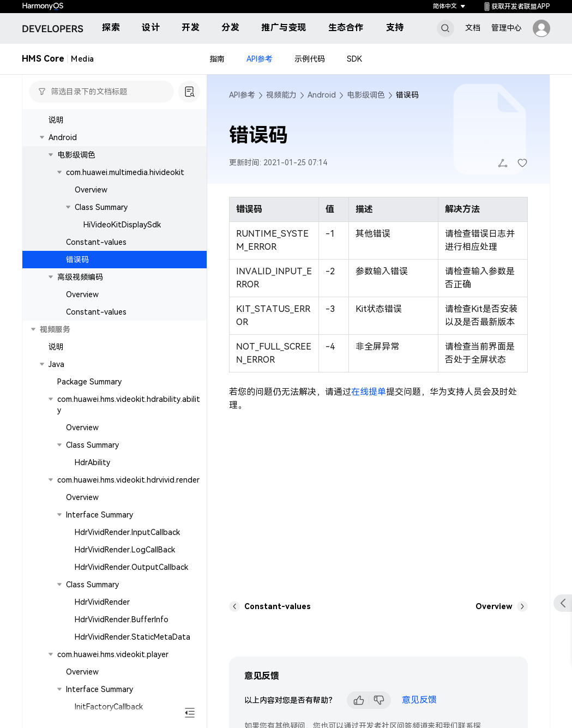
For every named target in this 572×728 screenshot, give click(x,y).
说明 (56, 120)
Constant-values (96, 242)
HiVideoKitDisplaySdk (122, 225)
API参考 (260, 59)
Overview (91, 190)
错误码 (77, 260)
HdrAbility (92, 462)
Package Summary (89, 382)
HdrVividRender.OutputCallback (131, 567)
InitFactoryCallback (109, 707)
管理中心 (507, 28)
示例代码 (310, 59)
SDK (354, 59)
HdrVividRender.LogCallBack (125, 550)
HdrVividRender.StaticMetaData (133, 637)
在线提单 (369, 392)
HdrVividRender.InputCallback (127, 532)
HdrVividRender (102, 602)
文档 (473, 28)
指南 (217, 59)
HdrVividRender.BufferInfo (122, 619)
